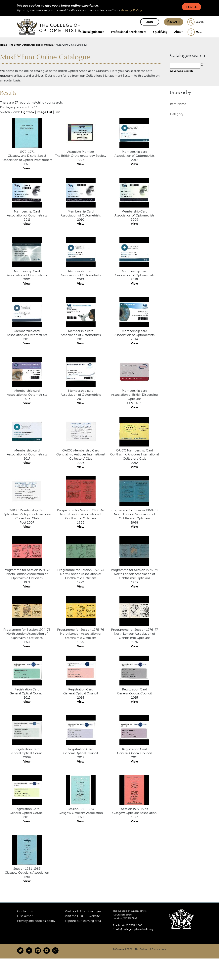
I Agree (192, 7)
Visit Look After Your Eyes (83, 911)
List (57, 112)
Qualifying (160, 32)
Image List (44, 112)
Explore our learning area (83, 921)
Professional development (129, 32)
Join (150, 22)
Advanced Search (181, 71)
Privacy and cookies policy (36, 921)
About (178, 32)
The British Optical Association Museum (31, 45)
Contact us (25, 911)
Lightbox (28, 112)
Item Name (178, 104)
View (27, 168)
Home (3, 45)
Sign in (174, 22)
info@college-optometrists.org (134, 929)
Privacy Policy (132, 10)
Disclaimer (25, 916)
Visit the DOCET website (82, 916)
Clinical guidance (92, 32)
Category (177, 114)
